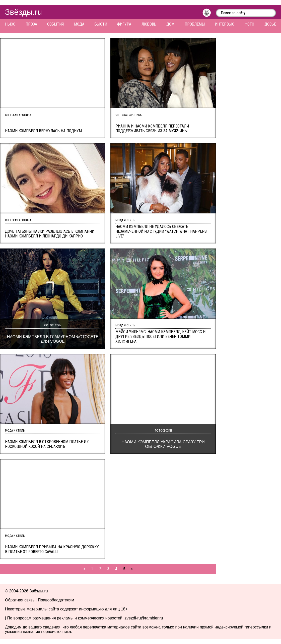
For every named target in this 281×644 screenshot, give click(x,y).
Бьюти (101, 24)
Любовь (149, 24)
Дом (170, 24)
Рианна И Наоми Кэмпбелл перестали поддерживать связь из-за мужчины (152, 128)
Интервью (225, 24)
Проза (31, 24)
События (55, 24)
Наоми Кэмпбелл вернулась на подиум (43, 131)
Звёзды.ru (23, 12)
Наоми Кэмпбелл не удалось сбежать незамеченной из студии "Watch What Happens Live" (161, 231)
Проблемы (195, 24)
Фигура (124, 24)
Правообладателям (56, 600)
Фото (249, 24)
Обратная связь (20, 600)
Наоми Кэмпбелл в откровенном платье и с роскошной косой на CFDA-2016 (47, 444)
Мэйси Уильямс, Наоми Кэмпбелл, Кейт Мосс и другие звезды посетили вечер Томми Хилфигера (160, 337)
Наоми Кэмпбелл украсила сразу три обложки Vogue (163, 444)
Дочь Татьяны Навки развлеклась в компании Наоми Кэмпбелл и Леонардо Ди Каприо (50, 234)
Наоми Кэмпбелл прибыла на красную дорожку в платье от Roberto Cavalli (52, 549)
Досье (270, 24)
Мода (79, 24)
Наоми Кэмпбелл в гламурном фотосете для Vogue (53, 339)
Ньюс (10, 24)
